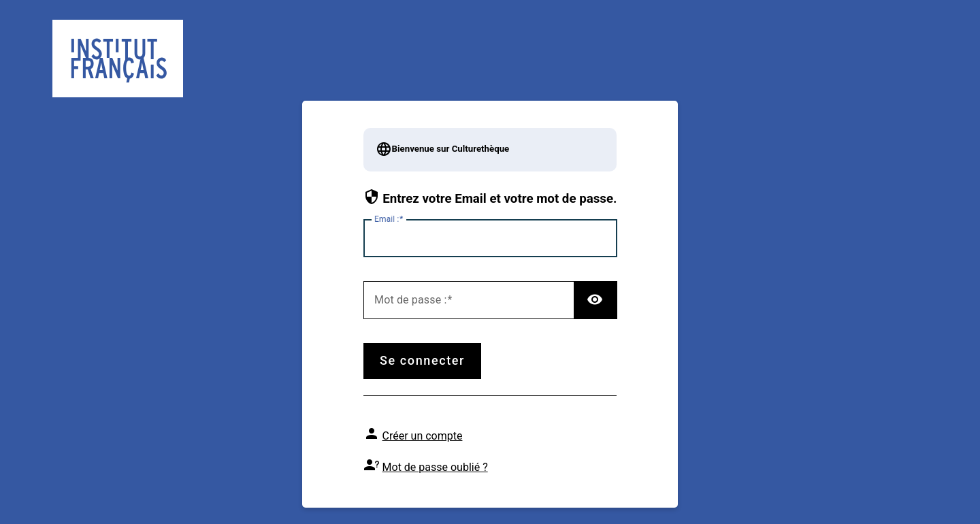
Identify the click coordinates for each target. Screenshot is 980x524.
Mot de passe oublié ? (435, 467)
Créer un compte (423, 436)
